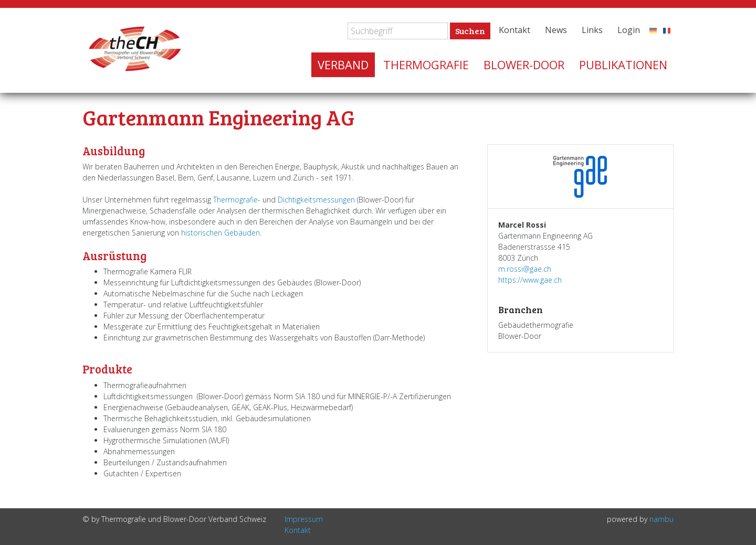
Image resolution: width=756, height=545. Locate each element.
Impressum (304, 519)
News (556, 30)
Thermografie (426, 65)
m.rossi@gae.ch (525, 269)
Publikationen (623, 65)
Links (592, 30)
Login (629, 30)
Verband (343, 65)
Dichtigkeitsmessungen (316, 200)
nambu (661, 519)
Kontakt (514, 30)
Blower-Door (524, 65)
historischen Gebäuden (220, 233)
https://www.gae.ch (530, 280)
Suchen (470, 31)
